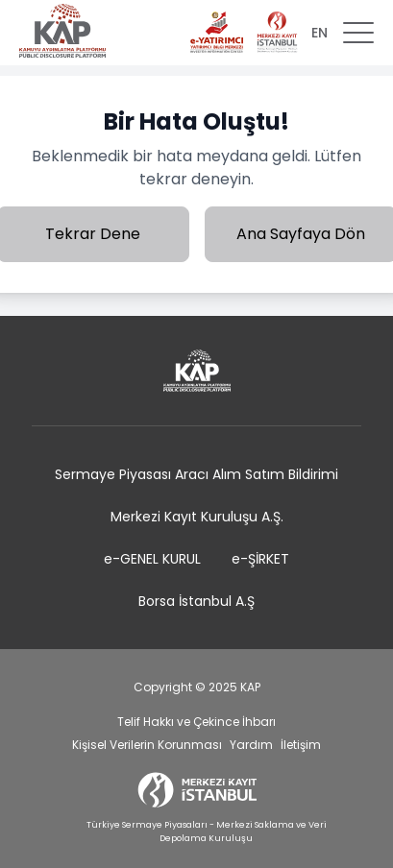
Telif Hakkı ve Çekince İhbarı (196, 722)
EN (319, 33)
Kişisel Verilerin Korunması (147, 745)
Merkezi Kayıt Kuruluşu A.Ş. (197, 517)
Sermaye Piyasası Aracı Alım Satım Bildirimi (196, 474)
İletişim (301, 745)
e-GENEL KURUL (152, 559)
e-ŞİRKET (260, 559)
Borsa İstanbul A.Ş (196, 601)
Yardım (251, 745)
